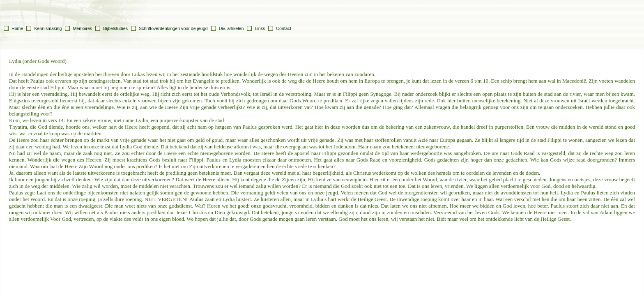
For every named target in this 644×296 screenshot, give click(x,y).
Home (17, 28)
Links (260, 28)
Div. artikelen (231, 28)
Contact (284, 28)
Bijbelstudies (115, 28)
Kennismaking (48, 28)
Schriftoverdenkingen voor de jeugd (173, 28)
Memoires (82, 28)
